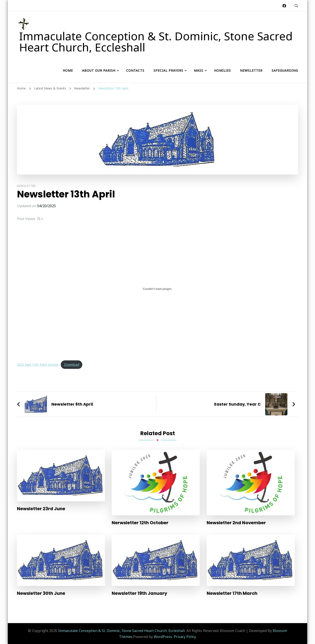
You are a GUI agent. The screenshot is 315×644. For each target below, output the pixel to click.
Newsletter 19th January (139, 593)
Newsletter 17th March (232, 593)
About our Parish (99, 70)
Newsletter (251, 70)
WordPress (163, 636)
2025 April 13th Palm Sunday (38, 365)
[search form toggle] (296, 6)
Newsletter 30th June (41, 593)
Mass (199, 70)
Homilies (222, 70)
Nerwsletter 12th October (140, 523)
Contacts (135, 70)
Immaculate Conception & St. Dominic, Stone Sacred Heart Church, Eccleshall (156, 42)
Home (68, 70)
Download (72, 365)
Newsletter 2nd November (236, 523)
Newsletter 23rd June (41, 509)
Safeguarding (285, 70)
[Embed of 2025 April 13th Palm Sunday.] (158, 289)
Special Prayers (168, 70)
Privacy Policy (185, 636)
